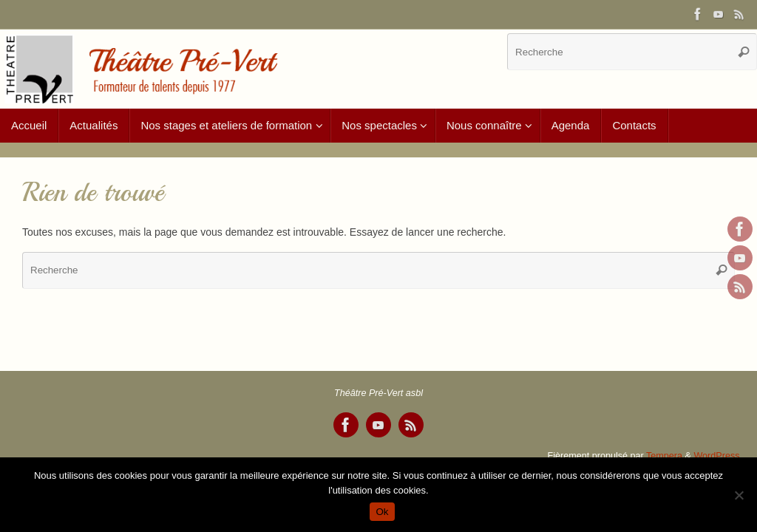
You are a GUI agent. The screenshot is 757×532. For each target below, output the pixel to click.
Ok (382, 512)
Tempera (664, 456)
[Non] (739, 495)
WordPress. (718, 456)
